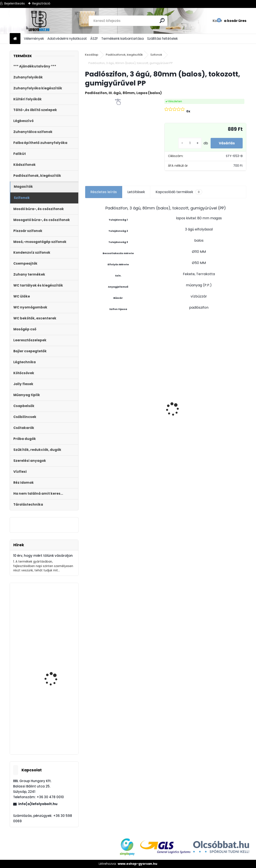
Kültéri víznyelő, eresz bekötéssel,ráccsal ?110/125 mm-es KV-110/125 (226, 398)
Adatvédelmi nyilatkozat (67, 39)
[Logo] (39, 21)
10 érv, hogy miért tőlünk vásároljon (43, 556)
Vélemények (34, 39)
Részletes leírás (104, 192)
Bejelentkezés (15, 3)
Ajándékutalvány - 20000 (144, 372)
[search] (162, 21)
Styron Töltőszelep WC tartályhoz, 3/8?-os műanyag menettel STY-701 (56, 622)
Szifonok (156, 55)
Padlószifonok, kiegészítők (124, 55)
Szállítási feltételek (162, 39)
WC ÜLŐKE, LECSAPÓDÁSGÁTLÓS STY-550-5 (106, 391)
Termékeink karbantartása (123, 39)
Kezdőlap (92, 55)
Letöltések (136, 192)
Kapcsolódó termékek (179, 192)
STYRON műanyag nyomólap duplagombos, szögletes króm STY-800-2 (57, 684)
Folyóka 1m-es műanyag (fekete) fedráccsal (57, 734)
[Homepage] (15, 39)
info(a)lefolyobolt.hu (38, 804)
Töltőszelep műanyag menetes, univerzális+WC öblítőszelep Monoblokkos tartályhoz (185, 426)
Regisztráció (41, 3)
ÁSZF (94, 39)
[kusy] (188, 143)
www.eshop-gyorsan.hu (137, 864)
